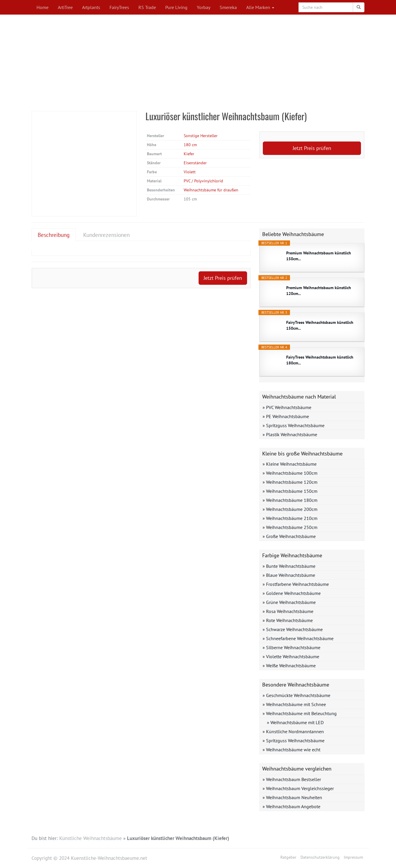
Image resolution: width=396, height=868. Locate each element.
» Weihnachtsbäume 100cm (290, 473)
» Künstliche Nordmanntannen (293, 731)
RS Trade (147, 7)
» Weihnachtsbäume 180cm (290, 500)
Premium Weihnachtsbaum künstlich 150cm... (319, 256)
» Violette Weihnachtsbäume (291, 656)
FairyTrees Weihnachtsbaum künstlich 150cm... (320, 325)
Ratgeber (288, 857)
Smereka (228, 7)
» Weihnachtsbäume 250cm (290, 527)
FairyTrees (119, 7)
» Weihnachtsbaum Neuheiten (292, 797)
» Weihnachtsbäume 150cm (290, 491)
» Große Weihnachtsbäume (289, 536)
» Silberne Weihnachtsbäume (291, 647)
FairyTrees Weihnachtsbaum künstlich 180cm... (320, 360)
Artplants (91, 7)
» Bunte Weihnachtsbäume (289, 566)
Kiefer (189, 154)
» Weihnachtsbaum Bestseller (292, 779)
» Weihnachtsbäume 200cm (290, 509)
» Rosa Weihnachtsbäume (288, 611)
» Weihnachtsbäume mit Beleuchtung (300, 713)
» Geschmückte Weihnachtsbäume (296, 695)
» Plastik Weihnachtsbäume (290, 434)
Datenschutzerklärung (320, 857)
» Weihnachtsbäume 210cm (290, 518)
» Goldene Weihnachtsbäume (292, 593)
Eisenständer (195, 163)
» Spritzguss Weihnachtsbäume (293, 425)
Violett (190, 172)
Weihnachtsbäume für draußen (211, 190)
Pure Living (176, 7)
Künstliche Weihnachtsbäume (91, 838)
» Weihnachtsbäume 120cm (290, 482)
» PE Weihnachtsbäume (286, 416)
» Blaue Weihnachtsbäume (289, 575)
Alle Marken (260, 7)
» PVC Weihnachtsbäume (287, 407)
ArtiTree (65, 7)
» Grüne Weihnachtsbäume (289, 602)
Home (42, 7)
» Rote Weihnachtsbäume (288, 620)
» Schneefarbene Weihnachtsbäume (298, 638)
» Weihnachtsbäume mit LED (295, 722)
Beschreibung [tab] (54, 235)
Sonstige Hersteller (201, 136)
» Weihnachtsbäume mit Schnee (294, 704)
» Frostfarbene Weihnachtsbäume (296, 584)
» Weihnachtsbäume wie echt (291, 750)
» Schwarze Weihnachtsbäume (293, 629)
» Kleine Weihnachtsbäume (290, 464)
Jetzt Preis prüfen (312, 148)
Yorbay (204, 7)
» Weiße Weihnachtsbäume (289, 666)
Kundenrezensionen (106, 235)
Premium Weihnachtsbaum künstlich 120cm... (319, 291)
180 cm (190, 145)
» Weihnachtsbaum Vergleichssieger (298, 788)
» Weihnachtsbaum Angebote (291, 806)
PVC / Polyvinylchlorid (203, 181)
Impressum (353, 857)
